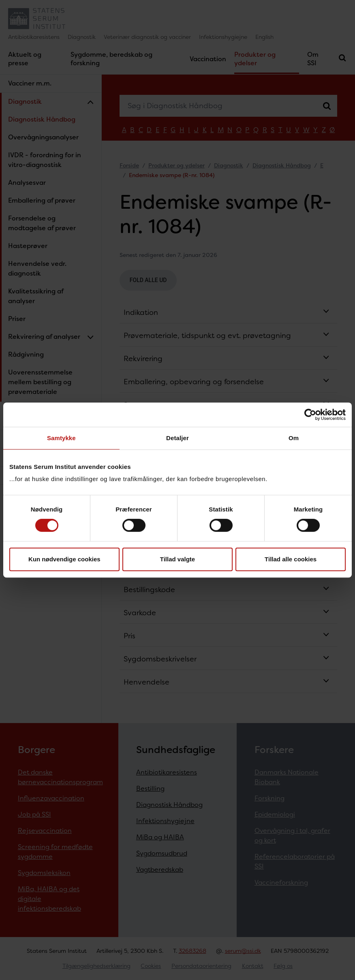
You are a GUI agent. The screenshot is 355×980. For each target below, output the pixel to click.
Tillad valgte (177, 559)
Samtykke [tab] (61, 438)
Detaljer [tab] (177, 438)
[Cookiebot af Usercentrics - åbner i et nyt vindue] (310, 415)
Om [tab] (294, 438)
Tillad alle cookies (291, 559)
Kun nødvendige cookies (64, 559)
